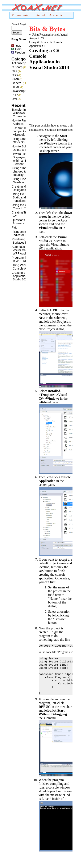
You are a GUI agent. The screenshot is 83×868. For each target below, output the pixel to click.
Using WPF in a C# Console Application (25, 267)
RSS (16, 46)
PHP (15, 95)
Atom (16, 49)
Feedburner (21, 52)
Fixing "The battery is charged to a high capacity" (25, 171)
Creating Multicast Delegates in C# (23, 188)
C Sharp (17, 67)
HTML (16, 87)
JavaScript (18, 91)
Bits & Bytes (47, 29)
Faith (15, 228)
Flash (15, 79)
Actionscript (19, 63)
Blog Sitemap (21, 39)
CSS (15, 75)
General (17, 83)
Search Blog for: (20, 24)
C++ (14, 71)
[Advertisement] (46, 96)
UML (15, 99)
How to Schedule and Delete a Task (26, 148)
